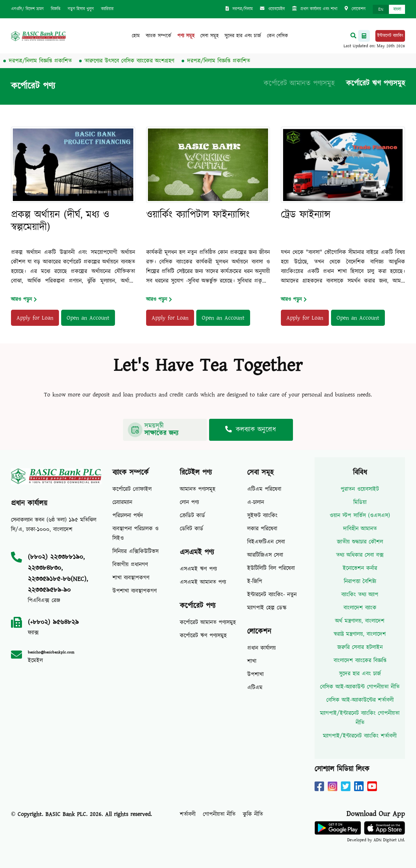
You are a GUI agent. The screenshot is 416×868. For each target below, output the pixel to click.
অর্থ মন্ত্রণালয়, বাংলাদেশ (360, 621)
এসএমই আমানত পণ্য (203, 582)
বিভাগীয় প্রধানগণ (130, 565)
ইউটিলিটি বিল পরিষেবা (271, 568)
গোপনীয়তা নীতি (219, 814)
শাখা (252, 661)
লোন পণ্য (189, 502)
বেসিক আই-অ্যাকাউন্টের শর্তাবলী (360, 700)
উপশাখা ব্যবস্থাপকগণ (135, 591)
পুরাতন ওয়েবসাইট (360, 489)
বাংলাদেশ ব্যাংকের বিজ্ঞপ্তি (360, 660)
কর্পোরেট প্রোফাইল (132, 489)
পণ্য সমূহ (186, 36)
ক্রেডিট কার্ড (192, 515)
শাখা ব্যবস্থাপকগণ (131, 578)
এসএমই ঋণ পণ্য (198, 569)
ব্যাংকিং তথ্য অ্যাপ (360, 595)
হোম (136, 36)
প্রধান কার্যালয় (261, 648)
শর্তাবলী (188, 814)
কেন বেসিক (278, 36)
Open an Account (88, 318)
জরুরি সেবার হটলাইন (360, 647)
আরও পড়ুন (24, 299)
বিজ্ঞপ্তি (56, 9)
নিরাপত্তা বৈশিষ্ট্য (360, 581)
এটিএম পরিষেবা (264, 489)
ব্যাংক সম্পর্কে (159, 36)
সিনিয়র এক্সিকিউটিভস (135, 551)
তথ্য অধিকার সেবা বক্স (360, 555)
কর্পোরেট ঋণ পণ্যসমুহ (376, 83)
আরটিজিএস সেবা (265, 555)
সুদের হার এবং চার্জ (243, 36)
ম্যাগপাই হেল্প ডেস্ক (267, 608)
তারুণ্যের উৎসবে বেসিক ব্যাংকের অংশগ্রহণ (135, 61)
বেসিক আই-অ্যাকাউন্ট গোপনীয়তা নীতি (360, 687)
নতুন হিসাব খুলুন (81, 9)
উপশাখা (255, 674)
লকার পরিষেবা (262, 529)
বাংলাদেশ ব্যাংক (360, 608)
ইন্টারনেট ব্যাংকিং (390, 36)
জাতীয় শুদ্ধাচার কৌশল (360, 542)
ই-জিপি (255, 581)
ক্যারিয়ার (107, 9)
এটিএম (255, 688)
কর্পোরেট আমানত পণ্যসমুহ (299, 83)
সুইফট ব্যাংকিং (262, 515)
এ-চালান (256, 502)
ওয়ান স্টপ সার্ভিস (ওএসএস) (360, 515)
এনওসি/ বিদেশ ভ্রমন (27, 9)
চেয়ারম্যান (122, 502)
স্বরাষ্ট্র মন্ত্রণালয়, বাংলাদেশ (360, 634)
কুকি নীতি (253, 814)
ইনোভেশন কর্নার (360, 568)
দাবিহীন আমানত (360, 529)
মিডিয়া (360, 502)
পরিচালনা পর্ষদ (128, 515)
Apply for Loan (35, 318)
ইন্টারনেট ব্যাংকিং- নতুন (272, 595)
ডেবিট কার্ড (192, 529)
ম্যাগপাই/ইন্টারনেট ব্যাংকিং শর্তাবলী (360, 736)
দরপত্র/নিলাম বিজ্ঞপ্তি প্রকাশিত (45, 61)
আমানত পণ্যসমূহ (198, 489)
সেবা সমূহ (209, 36)
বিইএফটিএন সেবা (266, 542)
